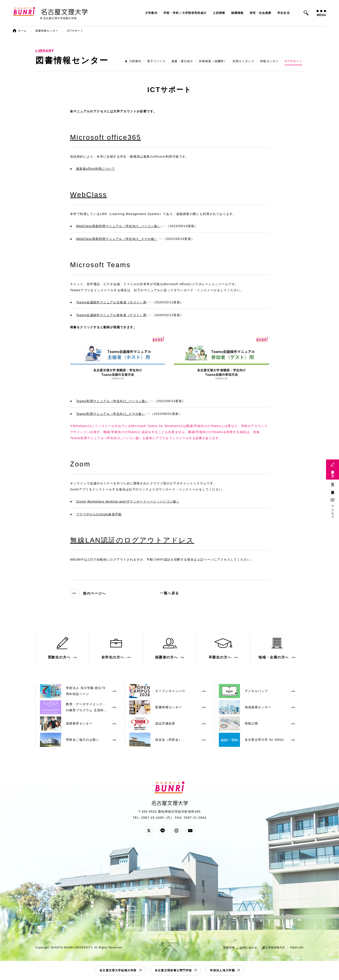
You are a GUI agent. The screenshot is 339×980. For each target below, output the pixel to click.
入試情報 (219, 13)
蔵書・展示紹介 (182, 61)
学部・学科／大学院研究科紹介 (185, 13)
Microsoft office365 (106, 137)
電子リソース (156, 61)
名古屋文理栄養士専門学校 (173, 970)
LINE (163, 831)
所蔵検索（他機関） (213, 61)
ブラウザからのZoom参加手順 (99, 514)
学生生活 (284, 13)
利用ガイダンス (243, 61)
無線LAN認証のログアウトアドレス (132, 540)
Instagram (176, 831)
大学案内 (151, 13)
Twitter (149, 831)
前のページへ (88, 593)
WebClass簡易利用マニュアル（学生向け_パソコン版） (118, 226)
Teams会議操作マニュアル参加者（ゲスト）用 (111, 315)
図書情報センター (47, 31)
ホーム (22, 31)
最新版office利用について (96, 169)
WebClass (89, 195)
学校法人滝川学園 (222, 970)
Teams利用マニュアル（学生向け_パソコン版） (112, 401)
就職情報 (237, 13)
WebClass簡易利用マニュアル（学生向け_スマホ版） (117, 239)
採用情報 (229, 948)
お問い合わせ (249, 948)
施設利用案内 (132, 61)
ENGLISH (297, 948)
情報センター (269, 61)
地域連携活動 (333, 489)
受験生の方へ (333, 472)
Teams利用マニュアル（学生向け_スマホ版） (111, 414)
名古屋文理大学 (64, 11)
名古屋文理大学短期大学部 (118, 970)
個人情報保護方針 (274, 948)
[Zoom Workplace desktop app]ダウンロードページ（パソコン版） (128, 501)
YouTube (190, 831)
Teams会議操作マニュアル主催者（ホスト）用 (111, 302)
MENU (321, 13)
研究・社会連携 (261, 13)
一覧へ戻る (169, 593)
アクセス (333, 510)
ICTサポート (293, 61)
